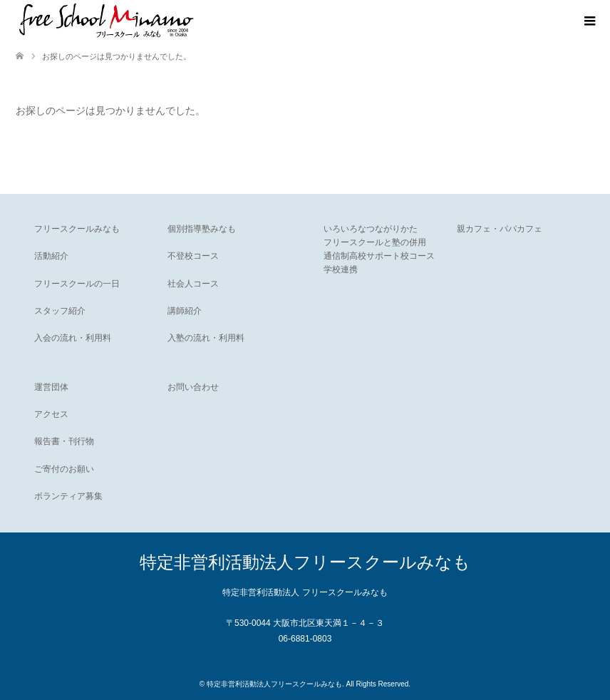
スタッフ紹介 (60, 311)
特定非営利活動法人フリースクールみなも (305, 562)
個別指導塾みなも (202, 229)
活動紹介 (51, 256)
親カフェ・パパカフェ (500, 229)
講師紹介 (185, 311)
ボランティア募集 (68, 496)
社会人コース (193, 284)
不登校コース (193, 256)
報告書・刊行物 (64, 441)
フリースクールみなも (77, 229)
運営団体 (51, 387)
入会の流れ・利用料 (73, 338)
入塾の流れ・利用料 (206, 338)
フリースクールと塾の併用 (375, 242)
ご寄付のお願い (64, 469)
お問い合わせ (193, 387)
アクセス (51, 414)
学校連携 (341, 269)
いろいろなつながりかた (371, 229)
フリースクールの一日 (77, 284)
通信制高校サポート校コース (379, 256)
